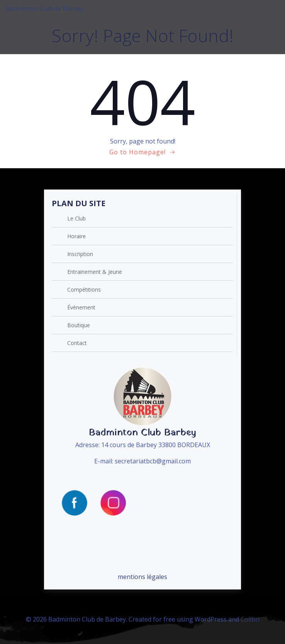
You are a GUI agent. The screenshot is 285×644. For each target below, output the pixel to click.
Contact (77, 343)
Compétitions (84, 290)
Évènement (81, 307)
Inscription (80, 254)
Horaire (76, 236)
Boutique (79, 325)
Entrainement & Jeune (95, 272)
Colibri (250, 619)
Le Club (76, 218)
